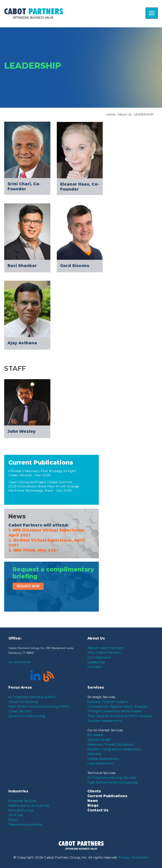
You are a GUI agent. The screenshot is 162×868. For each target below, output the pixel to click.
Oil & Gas (16, 815)
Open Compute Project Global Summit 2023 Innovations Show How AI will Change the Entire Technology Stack (44, 486)
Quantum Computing (27, 716)
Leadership (96, 662)
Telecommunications (25, 824)
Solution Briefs (99, 740)
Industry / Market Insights (108, 702)
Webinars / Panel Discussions (110, 744)
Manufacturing (21, 810)
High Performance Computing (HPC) (39, 706)
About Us (125, 114)
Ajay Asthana (22, 343)
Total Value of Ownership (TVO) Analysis (120, 716)
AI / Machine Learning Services (112, 777)
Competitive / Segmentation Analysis (117, 706)
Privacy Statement (133, 857)
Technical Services (101, 773)
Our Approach (99, 657)
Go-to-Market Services (105, 730)
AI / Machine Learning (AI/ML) (32, 697)
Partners (94, 667)
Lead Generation (101, 763)
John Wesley (22, 431)
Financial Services (22, 801)
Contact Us (98, 810)
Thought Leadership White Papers (115, 711)
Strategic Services (101, 697)
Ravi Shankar (22, 266)
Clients (94, 791)
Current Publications (41, 462)
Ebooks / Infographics (105, 749)
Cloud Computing (23, 702)
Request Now (28, 586)
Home (111, 114)
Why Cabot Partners (104, 652)
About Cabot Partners (105, 648)
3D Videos (95, 735)
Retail (13, 820)
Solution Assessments (105, 721)
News (17, 516)
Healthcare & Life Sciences (29, 805)
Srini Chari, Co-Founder (24, 186)
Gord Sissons (75, 266)
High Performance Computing (112, 782)
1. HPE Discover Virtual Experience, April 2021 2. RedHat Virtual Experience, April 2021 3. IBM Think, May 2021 (47, 540)
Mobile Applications (103, 758)
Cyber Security (20, 711)
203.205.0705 (22, 662)
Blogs (93, 805)
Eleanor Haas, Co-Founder (80, 187)
